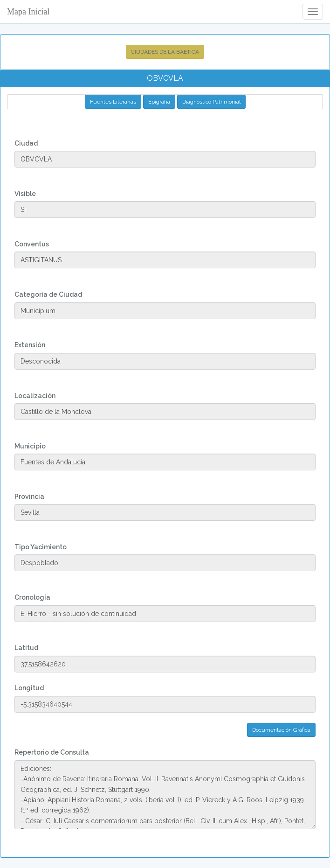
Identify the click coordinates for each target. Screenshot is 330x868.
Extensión (30, 345)
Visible (25, 194)
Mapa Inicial (28, 12)
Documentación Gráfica (281, 730)
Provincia (29, 497)
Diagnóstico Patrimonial (211, 102)
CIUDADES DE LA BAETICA (165, 52)
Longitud (29, 688)
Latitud (26, 648)
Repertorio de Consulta (52, 752)
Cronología (32, 597)
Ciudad (26, 143)
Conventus (32, 244)
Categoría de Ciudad (48, 294)
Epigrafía (159, 102)
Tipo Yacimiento (41, 547)
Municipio (30, 446)
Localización (35, 396)
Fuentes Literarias (113, 102)
